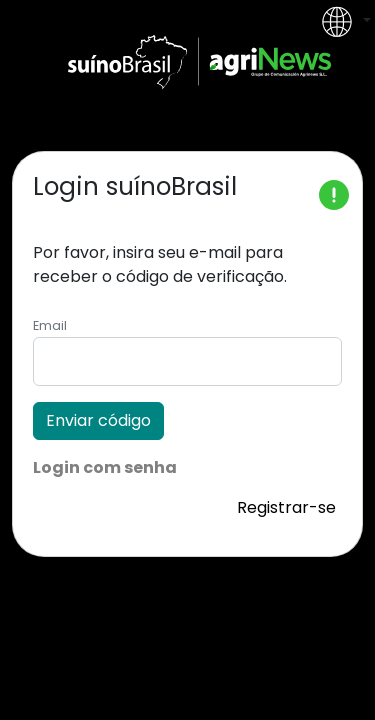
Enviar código (98, 420)
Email (50, 325)
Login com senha (105, 467)
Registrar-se (286, 507)
